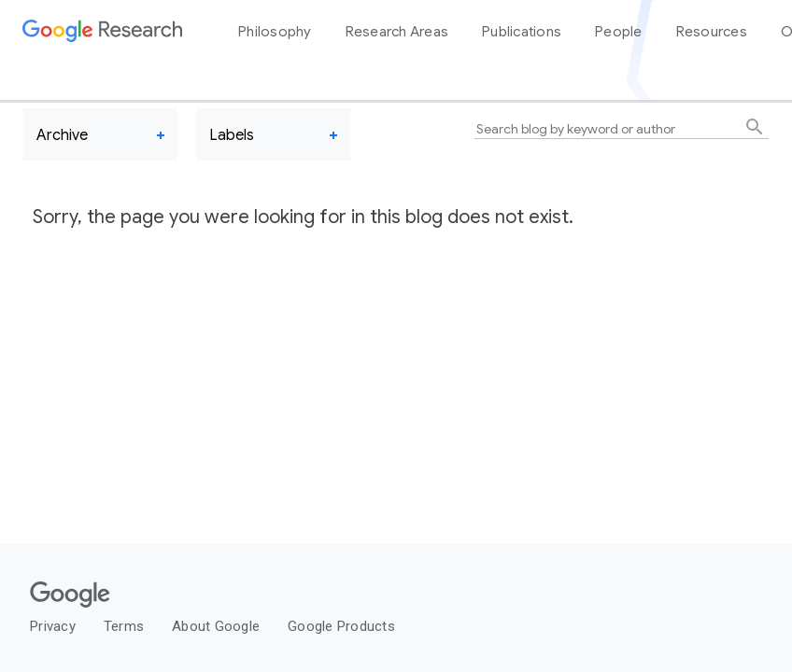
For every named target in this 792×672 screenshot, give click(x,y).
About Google (216, 626)
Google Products (341, 626)
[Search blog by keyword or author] (622, 129)
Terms (124, 626)
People (619, 32)
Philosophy (275, 32)
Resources (712, 32)
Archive (62, 135)
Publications (522, 32)
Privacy (53, 626)
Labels (232, 135)
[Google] (360, 597)
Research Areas (397, 32)
